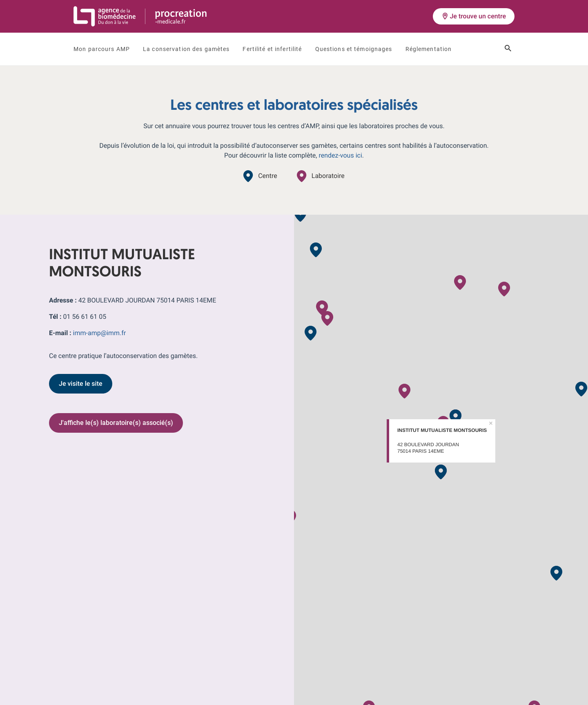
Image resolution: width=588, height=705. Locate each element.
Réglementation (429, 49)
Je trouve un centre (474, 16)
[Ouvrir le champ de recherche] (508, 49)
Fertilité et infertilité (272, 49)
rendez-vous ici (340, 155)
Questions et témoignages (354, 49)
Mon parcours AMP (102, 49)
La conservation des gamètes (186, 49)
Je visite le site (81, 384)
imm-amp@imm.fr (100, 333)
